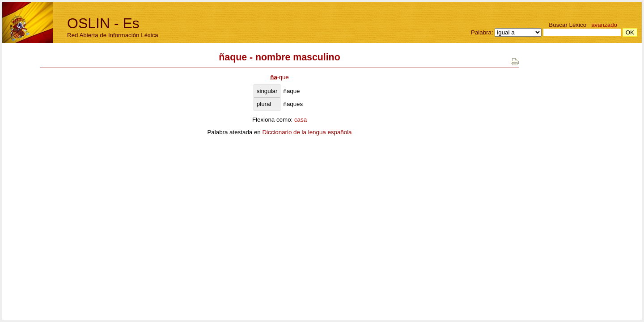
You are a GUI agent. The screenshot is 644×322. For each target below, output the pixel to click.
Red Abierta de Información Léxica (113, 35)
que (280, 77)
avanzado (604, 25)
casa (301, 120)
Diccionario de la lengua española (307, 132)
